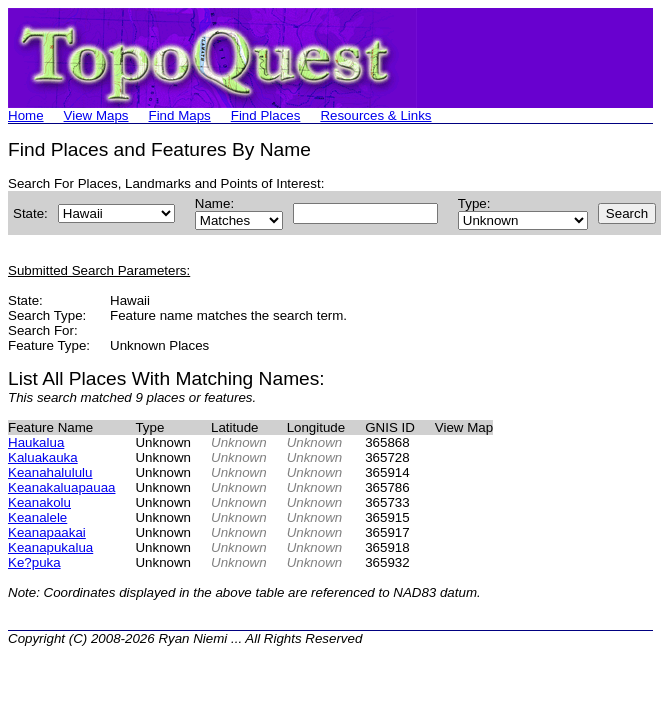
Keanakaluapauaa (61, 487)
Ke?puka (34, 562)
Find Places (266, 115)
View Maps (96, 115)
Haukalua (36, 442)
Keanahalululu (50, 472)
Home (26, 115)
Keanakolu (39, 502)
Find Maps (180, 115)
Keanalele (37, 517)
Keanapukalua (50, 547)
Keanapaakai (47, 532)
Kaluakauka (43, 457)
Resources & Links (375, 115)
